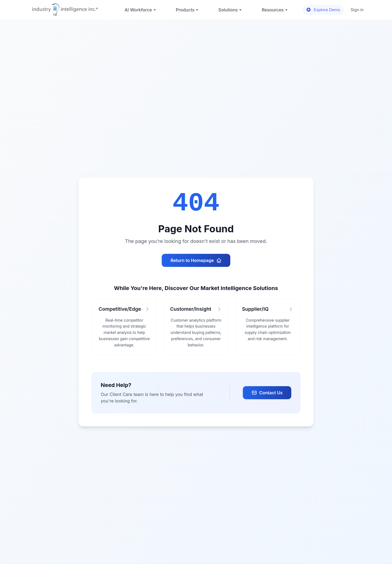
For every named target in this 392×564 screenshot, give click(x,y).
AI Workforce (140, 10)
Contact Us (267, 393)
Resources (275, 10)
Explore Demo (323, 10)
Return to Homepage (196, 260)
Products (187, 10)
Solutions (230, 10)
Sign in (357, 10)
